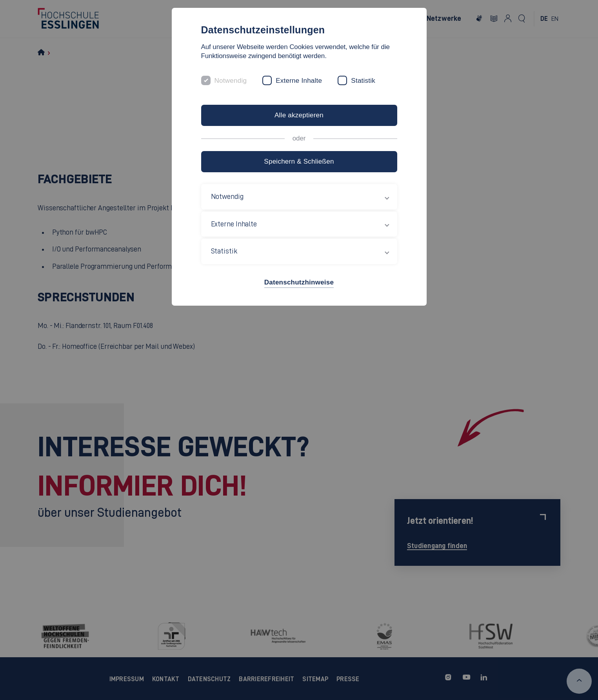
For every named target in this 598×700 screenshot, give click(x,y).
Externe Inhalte (299, 81)
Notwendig (231, 81)
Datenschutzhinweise (299, 282)
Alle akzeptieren (299, 115)
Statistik (363, 81)
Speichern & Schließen (299, 161)
